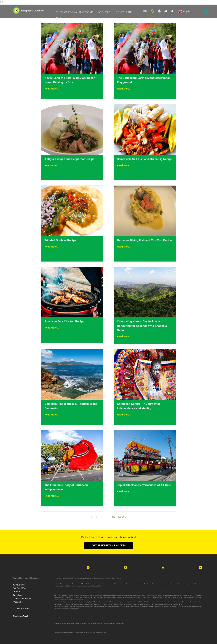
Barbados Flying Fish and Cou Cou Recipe (144, 240)
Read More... (52, 89)
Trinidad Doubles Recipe (60, 240)
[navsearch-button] (172, 11)
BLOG (127, 11)
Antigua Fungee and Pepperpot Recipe (70, 159)
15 (113, 517)
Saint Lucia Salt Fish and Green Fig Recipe (145, 159)
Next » (122, 517)
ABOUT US (96, 11)
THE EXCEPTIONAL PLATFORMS (71, 11)
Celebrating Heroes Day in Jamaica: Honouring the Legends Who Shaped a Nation (142, 326)
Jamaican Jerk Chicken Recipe (64, 321)
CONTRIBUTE (113, 11)
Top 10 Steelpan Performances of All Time (144, 485)
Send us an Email (20, 620)
